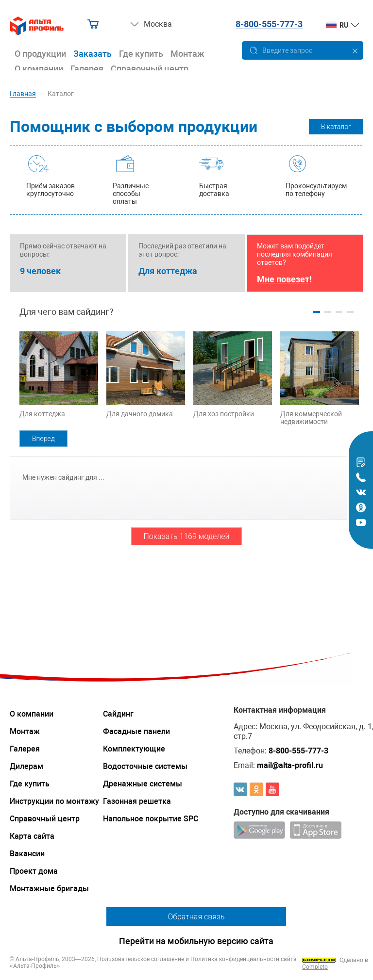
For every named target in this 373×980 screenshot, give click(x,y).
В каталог (336, 127)
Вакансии (27, 854)
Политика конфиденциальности (235, 959)
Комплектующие (134, 749)
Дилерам (26, 766)
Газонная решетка (137, 801)
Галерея (87, 69)
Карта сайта (32, 836)
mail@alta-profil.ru (290, 765)
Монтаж (187, 54)
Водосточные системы (145, 766)
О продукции (40, 54)
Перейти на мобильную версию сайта (196, 941)
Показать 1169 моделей (187, 536)
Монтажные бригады (49, 889)
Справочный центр (150, 69)
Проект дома (34, 871)
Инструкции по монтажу (54, 801)
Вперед (43, 439)
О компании (39, 69)
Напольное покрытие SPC (151, 819)
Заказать (93, 54)
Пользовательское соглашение (141, 959)
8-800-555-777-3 (269, 24)
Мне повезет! (284, 279)
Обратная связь (196, 917)
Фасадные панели (136, 731)
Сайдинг (118, 714)
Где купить (141, 54)
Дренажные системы (143, 784)
